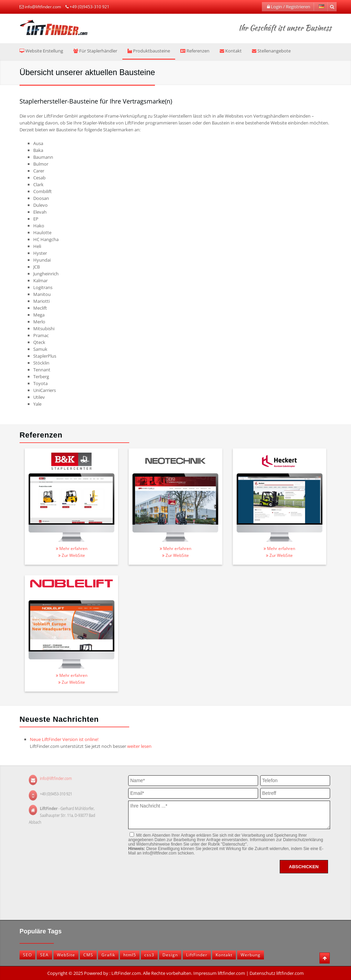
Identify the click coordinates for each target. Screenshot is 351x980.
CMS (88, 955)
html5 (130, 955)
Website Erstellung (41, 51)
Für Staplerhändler (95, 51)
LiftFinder (197, 955)
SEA (44, 955)
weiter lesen (139, 746)
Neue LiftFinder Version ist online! (64, 739)
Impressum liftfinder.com (219, 973)
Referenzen (195, 51)
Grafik (108, 955)
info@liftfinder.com (43, 7)
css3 (149, 955)
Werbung (251, 955)
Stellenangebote (271, 51)
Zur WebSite (72, 555)
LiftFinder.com (126, 973)
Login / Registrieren (289, 7)
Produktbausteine (149, 51)
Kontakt (231, 51)
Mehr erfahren (72, 548)
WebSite (66, 955)
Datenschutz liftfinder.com (277, 973)
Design (170, 955)
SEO (27, 955)
